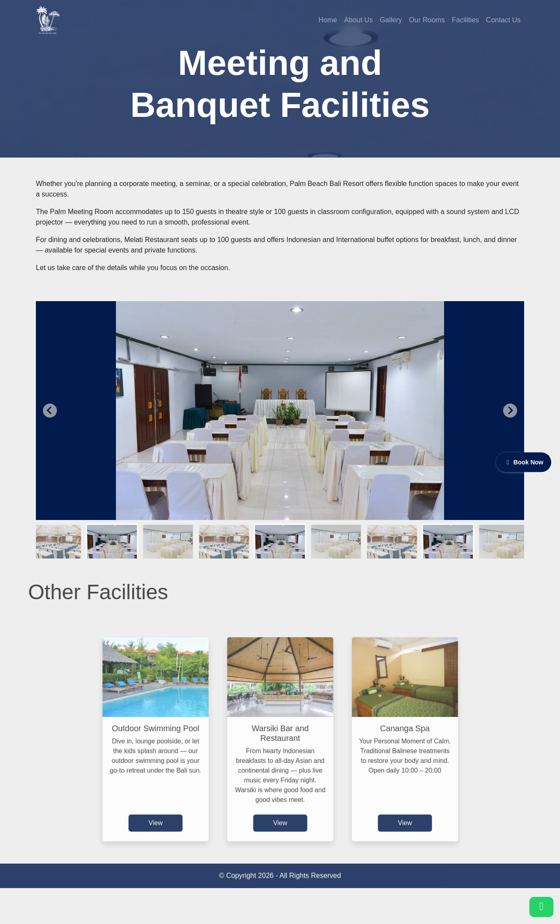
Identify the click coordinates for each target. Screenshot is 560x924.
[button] (56, 541)
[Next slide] (510, 411)
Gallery (391, 20)
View (156, 809)
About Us (358, 20)
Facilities (465, 20)
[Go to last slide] (50, 411)
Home (328, 20)
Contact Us (503, 20)
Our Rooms (427, 20)
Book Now (524, 462)
